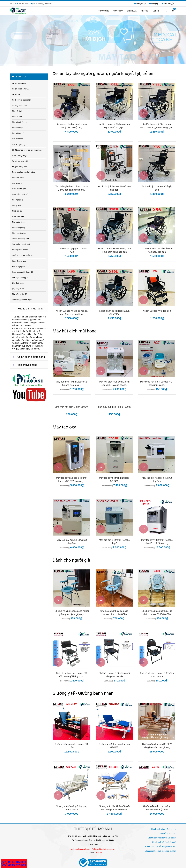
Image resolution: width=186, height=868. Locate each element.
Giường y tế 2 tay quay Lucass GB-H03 (114, 746)
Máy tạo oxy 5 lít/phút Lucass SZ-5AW (114, 480)
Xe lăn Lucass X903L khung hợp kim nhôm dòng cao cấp (114, 250)
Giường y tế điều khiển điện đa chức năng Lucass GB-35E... (114, 808)
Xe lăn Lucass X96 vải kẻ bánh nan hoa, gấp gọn (157, 250)
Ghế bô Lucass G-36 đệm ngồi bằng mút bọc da (114, 675)
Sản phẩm (132, 11)
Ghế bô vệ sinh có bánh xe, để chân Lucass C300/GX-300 (157, 613)
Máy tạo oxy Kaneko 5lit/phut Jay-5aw (157, 480)
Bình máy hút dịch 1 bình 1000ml (114, 407)
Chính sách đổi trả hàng (31, 357)
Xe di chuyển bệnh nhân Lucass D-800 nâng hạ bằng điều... (72, 188)
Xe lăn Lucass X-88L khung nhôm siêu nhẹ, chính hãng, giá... (157, 126)
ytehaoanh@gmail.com (81, 849)
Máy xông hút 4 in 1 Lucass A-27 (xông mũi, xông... (157, 383)
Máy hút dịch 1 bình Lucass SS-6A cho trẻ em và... (72, 383)
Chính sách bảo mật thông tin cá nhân (160, 851)
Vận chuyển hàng (27, 365)
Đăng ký (155, 3)
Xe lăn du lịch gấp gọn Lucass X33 (72, 250)
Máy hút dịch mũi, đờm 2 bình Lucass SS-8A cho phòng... (114, 383)
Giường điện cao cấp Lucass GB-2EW (72, 746)
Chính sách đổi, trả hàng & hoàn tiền (161, 847)
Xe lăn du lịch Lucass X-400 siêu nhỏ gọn (114, 188)
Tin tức (145, 11)
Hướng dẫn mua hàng (30, 309)
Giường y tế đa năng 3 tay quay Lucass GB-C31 (72, 808)
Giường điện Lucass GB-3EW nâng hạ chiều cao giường (157, 746)
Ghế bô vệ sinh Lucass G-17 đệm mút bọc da (157, 675)
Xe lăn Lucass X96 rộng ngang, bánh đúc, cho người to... (72, 313)
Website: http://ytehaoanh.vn (103, 849)
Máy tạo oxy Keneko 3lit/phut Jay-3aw (72, 542)
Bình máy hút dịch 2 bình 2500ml (72, 407)
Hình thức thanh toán (167, 833)
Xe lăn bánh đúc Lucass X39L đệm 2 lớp (114, 313)
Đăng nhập (141, 3)
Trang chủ (104, 11)
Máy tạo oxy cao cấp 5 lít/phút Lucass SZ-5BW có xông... (72, 480)
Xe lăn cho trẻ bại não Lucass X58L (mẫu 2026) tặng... (72, 126)
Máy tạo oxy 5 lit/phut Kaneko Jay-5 (114, 542)
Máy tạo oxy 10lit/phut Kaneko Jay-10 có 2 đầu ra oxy (157, 542)
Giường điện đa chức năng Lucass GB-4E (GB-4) (157, 808)
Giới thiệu (118, 11)
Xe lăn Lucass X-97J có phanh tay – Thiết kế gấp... (114, 126)
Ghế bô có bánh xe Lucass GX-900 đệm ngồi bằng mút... (72, 675)
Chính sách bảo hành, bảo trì (164, 842)
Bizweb (99, 853)
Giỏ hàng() (168, 3)
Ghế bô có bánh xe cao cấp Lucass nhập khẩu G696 (114, 613)
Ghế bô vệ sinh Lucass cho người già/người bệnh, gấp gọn (72, 613)
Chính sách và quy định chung (164, 829)
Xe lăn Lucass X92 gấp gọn (157, 311)
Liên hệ (157, 11)
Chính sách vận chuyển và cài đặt (162, 838)
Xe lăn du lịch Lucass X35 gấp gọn (157, 188)
